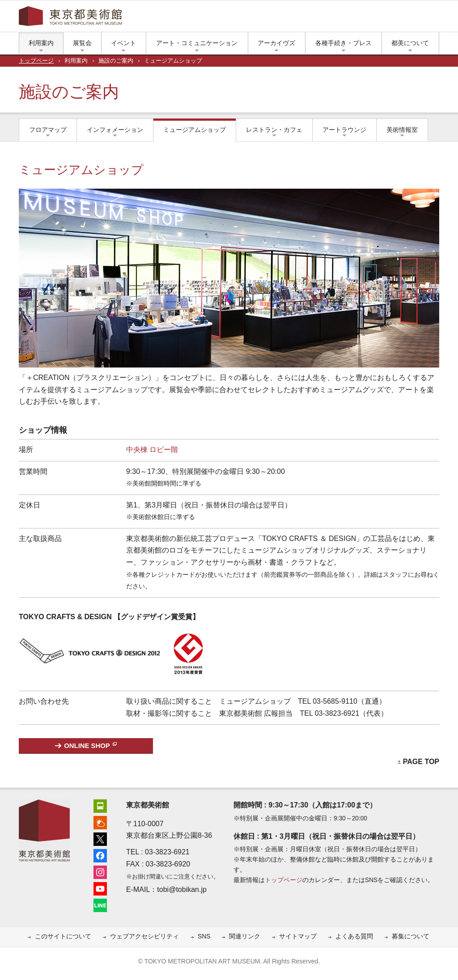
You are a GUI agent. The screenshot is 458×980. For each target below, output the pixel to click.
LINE (403, 18)
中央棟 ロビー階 (152, 450)
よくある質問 (354, 936)
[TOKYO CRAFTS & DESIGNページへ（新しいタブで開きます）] (91, 628)
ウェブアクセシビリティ (144, 936)
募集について (411, 936)
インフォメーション (115, 130)
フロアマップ (48, 130)
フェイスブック (363, 18)
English (213, 18)
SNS (204, 936)
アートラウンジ (344, 130)
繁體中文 (272, 18)
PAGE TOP (421, 762)
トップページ (36, 61)
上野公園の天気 (336, 18)
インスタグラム (377, 18)
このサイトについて (63, 936)
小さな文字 (421, 18)
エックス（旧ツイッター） (350, 18)
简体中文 (242, 18)
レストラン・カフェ (274, 130)
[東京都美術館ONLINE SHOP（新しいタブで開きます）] (86, 746)
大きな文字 (435, 18)
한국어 (299, 18)
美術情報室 (402, 130)
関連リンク (245, 936)
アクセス (323, 18)
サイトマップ (298, 936)
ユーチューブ (390, 18)
